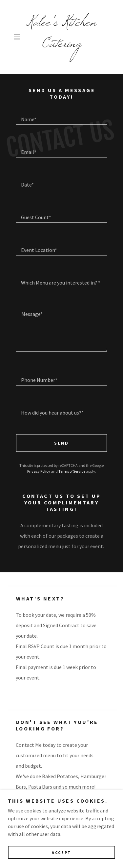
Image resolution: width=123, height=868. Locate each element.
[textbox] (61, 116)
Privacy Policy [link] (39, 471)
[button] (18, 37)
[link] (62, 37)
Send (61, 443)
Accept (61, 852)
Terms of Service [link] (72, 471)
